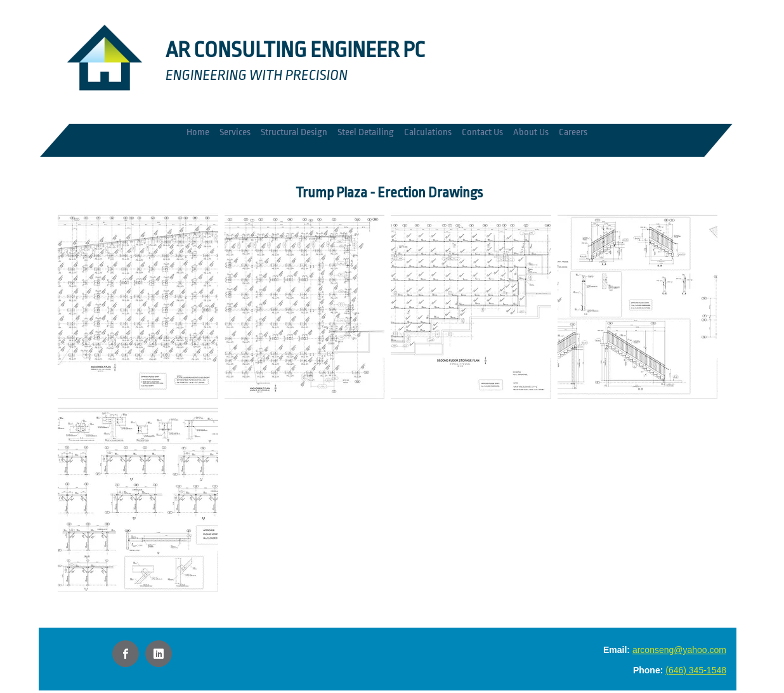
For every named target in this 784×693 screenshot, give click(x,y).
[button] (138, 306)
